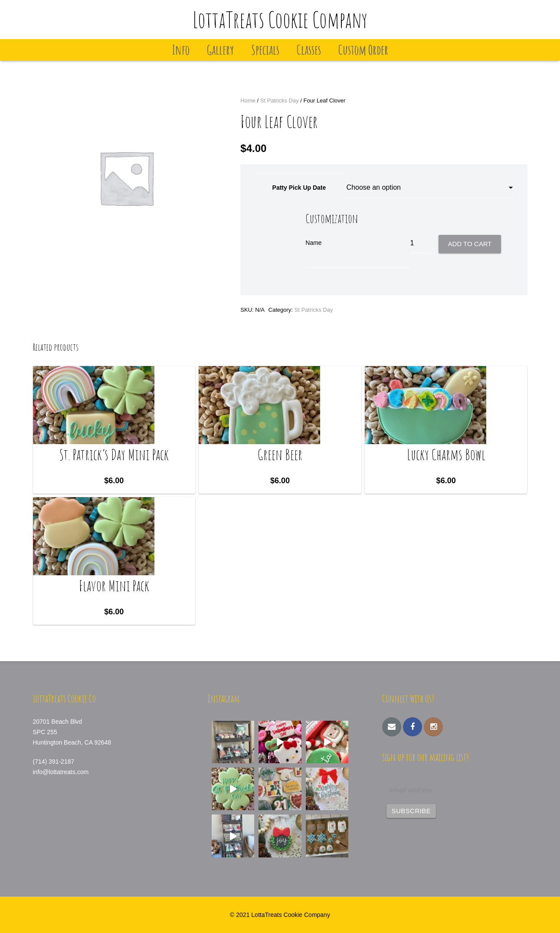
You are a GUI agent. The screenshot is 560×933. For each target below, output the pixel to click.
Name (313, 243)
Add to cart (470, 244)
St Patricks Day (280, 101)
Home (248, 101)
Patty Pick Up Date (299, 188)
